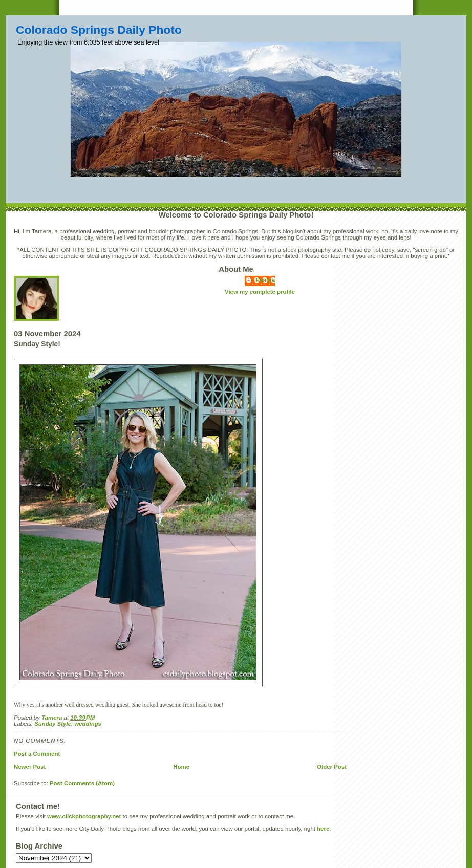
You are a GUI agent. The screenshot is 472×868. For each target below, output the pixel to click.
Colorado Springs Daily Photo (99, 30)
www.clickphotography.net (84, 816)
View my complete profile (260, 292)
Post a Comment (37, 754)
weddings (88, 724)
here (323, 829)
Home (181, 767)
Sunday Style (53, 724)
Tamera (265, 280)
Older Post (332, 767)
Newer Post (30, 767)
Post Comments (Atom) (82, 783)
